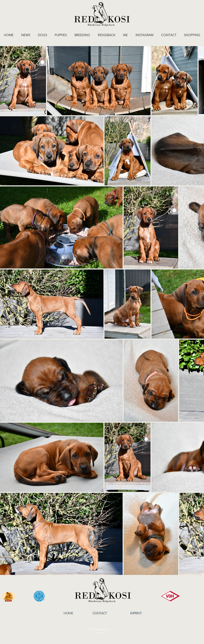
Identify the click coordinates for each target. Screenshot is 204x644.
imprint (99, 633)
